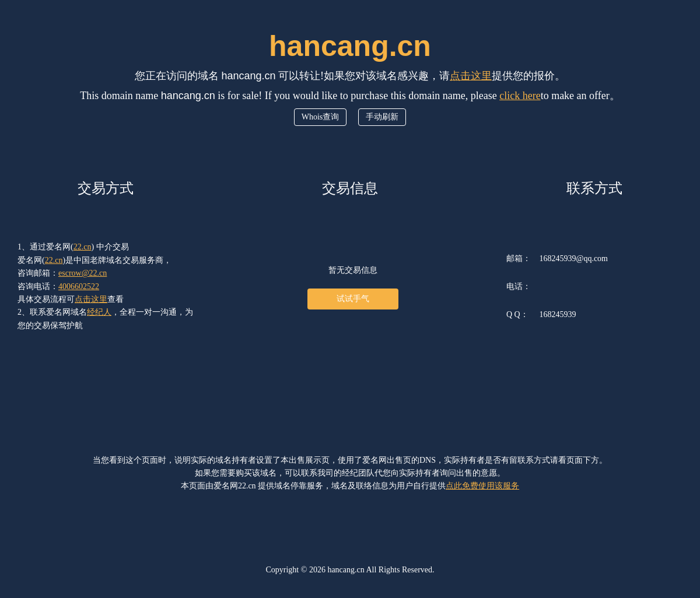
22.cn (83, 247)
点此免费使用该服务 (482, 486)
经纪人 (99, 312)
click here (520, 96)
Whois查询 (321, 117)
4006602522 (79, 286)
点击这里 (471, 76)
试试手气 (353, 299)
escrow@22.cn (83, 273)
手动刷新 (382, 117)
